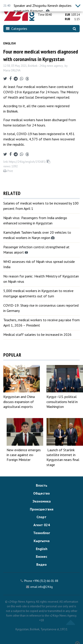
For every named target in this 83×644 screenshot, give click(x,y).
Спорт (41, 517)
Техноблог (42, 533)
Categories (17, 29)
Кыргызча (42, 541)
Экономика (42, 501)
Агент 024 (42, 525)
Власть (42, 485)
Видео (41, 564)
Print (8, 171)
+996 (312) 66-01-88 (45, 581)
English (10, 43)
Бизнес (41, 556)
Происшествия (42, 509)
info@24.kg (45, 587)
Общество (41, 493)
